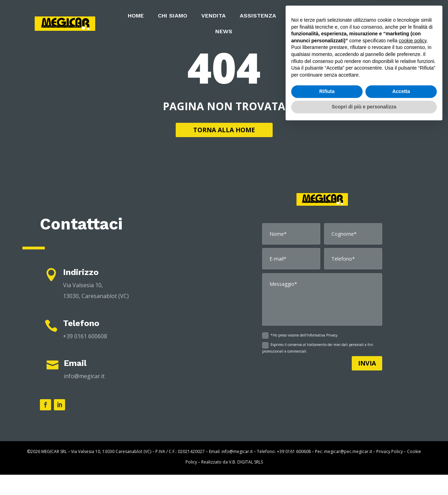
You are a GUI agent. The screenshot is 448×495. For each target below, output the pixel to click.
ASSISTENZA (258, 16)
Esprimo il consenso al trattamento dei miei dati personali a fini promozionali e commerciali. (318, 368)
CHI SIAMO (173, 16)
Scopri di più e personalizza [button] (364, 476)
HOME (136, 16)
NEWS (224, 32)
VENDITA (213, 16)
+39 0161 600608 (85, 356)
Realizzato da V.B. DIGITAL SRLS (232, 482)
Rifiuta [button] (327, 461)
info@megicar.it (84, 396)
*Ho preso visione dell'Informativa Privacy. (300, 356)
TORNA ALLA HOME (224, 150)
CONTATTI (375, 23)
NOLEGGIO (305, 16)
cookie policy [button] (412, 410)
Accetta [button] (401, 461)
